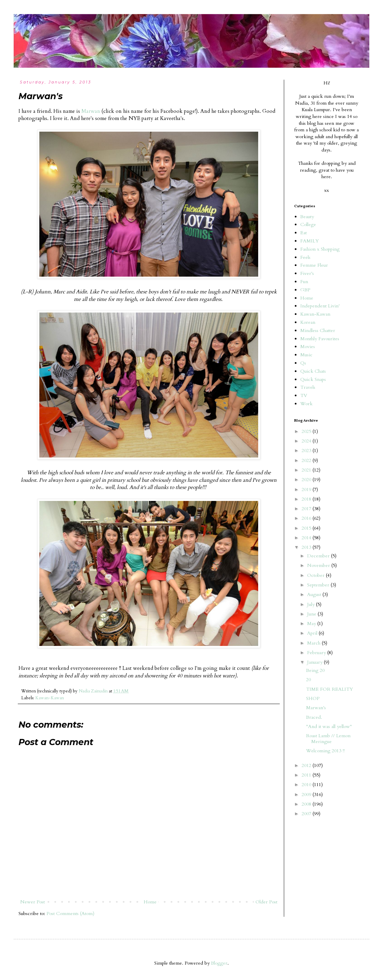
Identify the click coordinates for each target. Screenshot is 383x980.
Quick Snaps (313, 379)
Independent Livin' (320, 306)
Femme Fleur (314, 265)
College (308, 224)
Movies (308, 347)
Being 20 (315, 670)
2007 (307, 814)
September (319, 585)
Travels (308, 387)
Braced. (314, 717)
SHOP (313, 698)
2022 (307, 460)
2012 (307, 765)
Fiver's (307, 273)
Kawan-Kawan (50, 698)
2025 (307, 431)
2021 (307, 470)
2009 (307, 794)
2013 (307, 547)
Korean (308, 322)
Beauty (307, 217)
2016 (307, 518)
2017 (307, 509)
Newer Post (32, 902)
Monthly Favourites (320, 339)
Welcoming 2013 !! (325, 751)
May (312, 624)
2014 (307, 538)
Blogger (219, 963)
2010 (307, 785)
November (319, 565)
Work (306, 404)
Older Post (266, 902)
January (315, 662)
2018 (307, 499)
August (315, 594)
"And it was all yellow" (329, 726)
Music (306, 355)
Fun (304, 282)
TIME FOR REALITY (329, 689)
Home (150, 902)
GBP (305, 290)
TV (304, 395)
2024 (307, 441)
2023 (307, 451)
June (312, 614)
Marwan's (316, 708)
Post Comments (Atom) (70, 913)
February (317, 653)
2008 (307, 804)
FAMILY (309, 241)
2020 (307, 480)
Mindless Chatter (318, 330)
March (314, 643)
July (312, 604)
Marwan (91, 111)
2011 (307, 775)
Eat (303, 233)
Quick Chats (313, 371)
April (313, 633)
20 (308, 680)
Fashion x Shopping (320, 249)
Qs (303, 363)
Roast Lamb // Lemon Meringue (328, 739)
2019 (307, 489)
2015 (307, 528)
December (319, 556)
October (316, 575)
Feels (305, 257)
